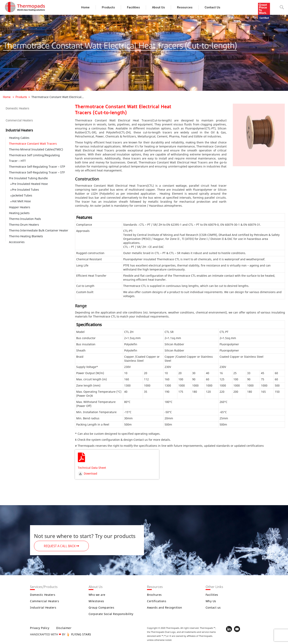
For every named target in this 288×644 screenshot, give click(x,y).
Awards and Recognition (164, 607)
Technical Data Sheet (92, 468)
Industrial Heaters (19, 130)
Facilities (133, 7)
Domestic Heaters (17, 108)
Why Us (211, 601)
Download (87, 473)
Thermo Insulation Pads (25, 219)
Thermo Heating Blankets (26, 236)
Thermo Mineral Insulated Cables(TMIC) (36, 149)
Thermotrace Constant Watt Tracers (33, 144)
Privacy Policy (40, 628)
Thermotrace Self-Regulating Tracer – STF (37, 172)
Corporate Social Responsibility (111, 614)
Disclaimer (64, 628)
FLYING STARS (79, 634)
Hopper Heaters (20, 207)
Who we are (97, 595)
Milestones (96, 601)
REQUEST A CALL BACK (61, 546)
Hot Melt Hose (21, 201)
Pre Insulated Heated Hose (30, 184)
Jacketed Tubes (22, 195)
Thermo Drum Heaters (24, 225)
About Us (158, 7)
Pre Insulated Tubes (25, 190)
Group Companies (101, 607)
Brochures (154, 595)
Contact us (212, 7)
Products (108, 7)
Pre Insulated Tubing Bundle (28, 178)
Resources (185, 7)
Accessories (17, 242)
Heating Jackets (19, 213)
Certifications (157, 601)
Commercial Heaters (19, 120)
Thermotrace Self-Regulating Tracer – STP (37, 167)
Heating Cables (19, 138)
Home (85, 7)
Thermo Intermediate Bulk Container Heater (39, 230)
